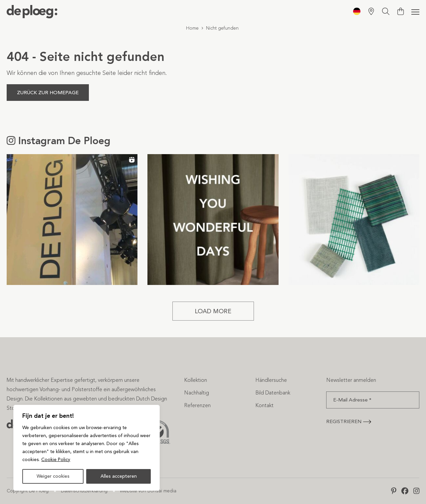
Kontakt (264, 405)
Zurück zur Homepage (48, 93)
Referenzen (197, 405)
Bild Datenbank (273, 393)
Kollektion (196, 380)
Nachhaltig (197, 393)
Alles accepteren (119, 476)
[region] (87, 448)
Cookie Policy (56, 460)
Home (192, 28)
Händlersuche (271, 380)
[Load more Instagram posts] (213, 311)
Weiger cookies (53, 476)
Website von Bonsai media (148, 491)
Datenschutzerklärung (84, 491)
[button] (72, 220)
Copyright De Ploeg (28, 491)
